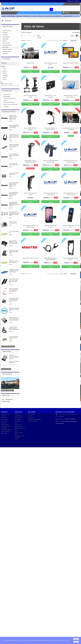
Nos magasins (6, 106)
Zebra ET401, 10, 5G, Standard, (51, 96)
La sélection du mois (68, 16)
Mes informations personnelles (34, 419)
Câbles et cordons (27, 16)
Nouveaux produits (9, 112)
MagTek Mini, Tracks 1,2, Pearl (30, 258)
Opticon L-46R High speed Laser (30, 194)
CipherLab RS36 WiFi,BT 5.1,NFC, (51, 226)
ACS (4, 68)
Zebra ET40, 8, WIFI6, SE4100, (71, 63)
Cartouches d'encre (6, 401)
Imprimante (5, 41)
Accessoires (34, 16)
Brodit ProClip (30, 63)
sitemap (16, 439)
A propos (5, 100)
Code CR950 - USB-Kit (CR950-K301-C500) (30, 161)
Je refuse (76, 642)
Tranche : (3, 84)
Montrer (39, 36)
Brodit (5, 72)
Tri (22, 36)
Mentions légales (7, 96)
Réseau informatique (48, 16)
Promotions (7, 351)
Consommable (19, 16)
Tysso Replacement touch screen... (51, 64)
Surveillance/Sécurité (58, 16)
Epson (5, 79)
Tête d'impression (9, 399)
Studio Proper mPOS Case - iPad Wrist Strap (71, 161)
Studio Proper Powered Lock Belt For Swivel (71, 194)
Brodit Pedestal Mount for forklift (30, 96)
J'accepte (76, 639)
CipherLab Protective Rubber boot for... (71, 259)
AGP (4, 70)
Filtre (3, 399)
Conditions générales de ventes (10, 98)
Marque (4, 16)
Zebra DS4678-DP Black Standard (30, 129)
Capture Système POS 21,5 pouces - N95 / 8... (71, 96)
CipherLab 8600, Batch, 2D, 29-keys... (71, 226)
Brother (5, 74)
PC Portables (5, 35)
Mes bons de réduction (33, 421)
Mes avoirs (30, 416)
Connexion (77, 1)
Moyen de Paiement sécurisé (9, 102)
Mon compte (32, 412)
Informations (7, 91)
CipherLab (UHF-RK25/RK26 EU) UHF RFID (51, 161)
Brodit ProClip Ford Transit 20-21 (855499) (71, 129)
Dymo (5, 77)
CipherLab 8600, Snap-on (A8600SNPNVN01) (51, 259)
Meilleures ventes (18, 418)
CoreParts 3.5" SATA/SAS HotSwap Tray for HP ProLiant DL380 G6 (14, 357)
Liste (79, 36)
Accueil (16, 423)
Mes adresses (31, 418)
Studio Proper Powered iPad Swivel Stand (51, 194)
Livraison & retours (7, 94)
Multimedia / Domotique (7, 49)
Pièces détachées (11, 16)
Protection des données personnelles (11, 104)
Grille (77, 36)
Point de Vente (5, 47)
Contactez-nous (70, 1)
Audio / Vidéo (5, 54)
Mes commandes (32, 414)
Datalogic (5, 75)
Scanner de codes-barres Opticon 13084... (51, 129)
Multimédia (41, 16)
